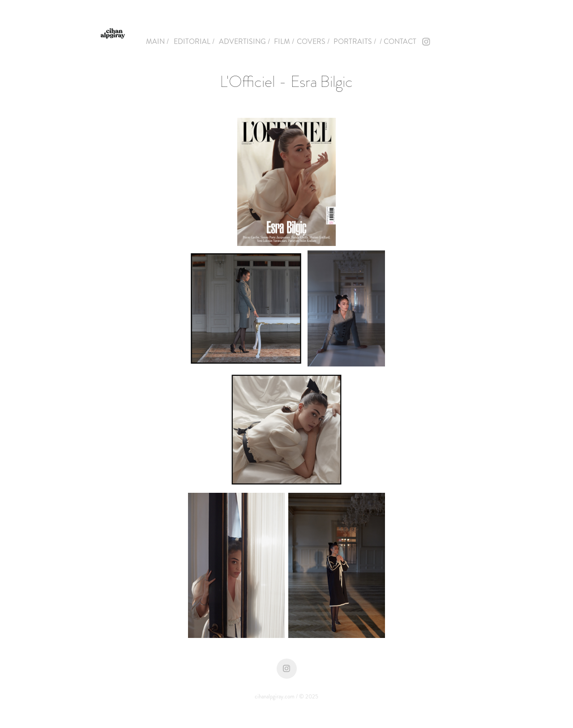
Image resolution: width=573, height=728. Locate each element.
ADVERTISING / (244, 41)
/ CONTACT (398, 41)
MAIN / (157, 41)
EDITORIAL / (194, 41)
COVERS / (313, 41)
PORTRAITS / (355, 41)
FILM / (284, 41)
